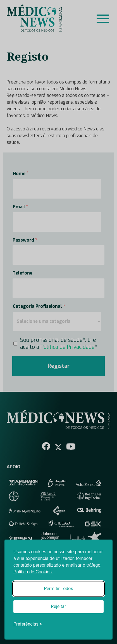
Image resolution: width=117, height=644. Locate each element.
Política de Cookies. (33, 572)
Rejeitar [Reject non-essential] (59, 606)
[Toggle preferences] (28, 624)
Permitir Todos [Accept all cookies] (58, 589)
